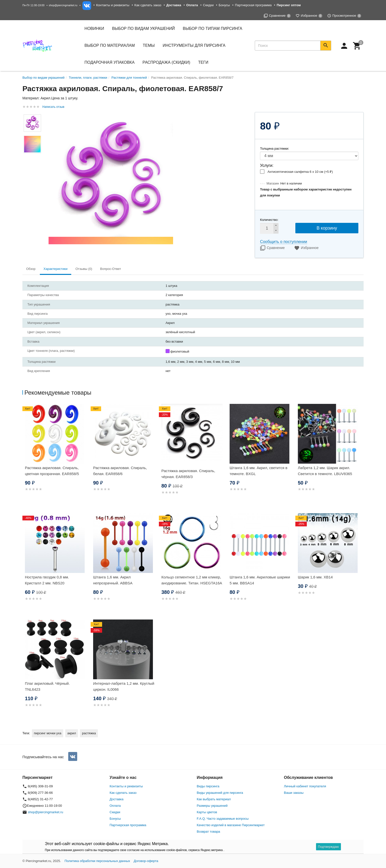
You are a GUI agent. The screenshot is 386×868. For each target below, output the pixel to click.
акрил (72, 733)
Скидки (208, 5)
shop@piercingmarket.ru (63, 5)
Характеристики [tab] (56, 269)
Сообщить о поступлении (284, 242)
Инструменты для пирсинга (194, 45)
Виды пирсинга (208, 786)
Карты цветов (207, 812)
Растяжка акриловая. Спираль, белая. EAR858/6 (120, 471)
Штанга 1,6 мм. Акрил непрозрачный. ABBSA (113, 580)
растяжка (89, 733)
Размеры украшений (212, 806)
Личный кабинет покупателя (305, 786)
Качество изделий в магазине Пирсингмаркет (231, 825)
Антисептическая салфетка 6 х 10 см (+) (300, 172)
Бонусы (224, 5)
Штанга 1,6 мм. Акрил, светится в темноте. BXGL (258, 471)
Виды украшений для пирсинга (220, 793)
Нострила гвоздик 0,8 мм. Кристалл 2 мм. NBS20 (47, 580)
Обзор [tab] (31, 269)
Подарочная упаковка (109, 62)
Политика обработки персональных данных (97, 861)
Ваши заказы (294, 793)
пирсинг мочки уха (48, 733)
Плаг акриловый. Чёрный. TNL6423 (47, 686)
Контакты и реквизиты (113, 5)
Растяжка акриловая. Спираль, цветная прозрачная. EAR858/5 (52, 471)
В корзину (327, 228)
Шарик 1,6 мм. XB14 (315, 577)
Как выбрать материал (214, 799)
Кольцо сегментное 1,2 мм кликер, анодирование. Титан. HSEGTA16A (192, 580)
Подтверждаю (328, 847)
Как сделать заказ (148, 5)
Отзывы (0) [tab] (84, 269)
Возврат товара (208, 832)
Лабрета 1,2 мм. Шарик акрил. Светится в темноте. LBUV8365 (325, 471)
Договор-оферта (146, 861)
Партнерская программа (253, 5)
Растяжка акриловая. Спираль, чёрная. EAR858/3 (188, 474)
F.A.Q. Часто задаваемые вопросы (223, 819)
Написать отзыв (53, 107)
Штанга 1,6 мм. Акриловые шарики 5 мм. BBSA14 (260, 580)
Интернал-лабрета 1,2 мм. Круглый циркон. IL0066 (124, 686)
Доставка (117, 799)
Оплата (115, 806)
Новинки (94, 29)
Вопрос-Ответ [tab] (111, 269)
